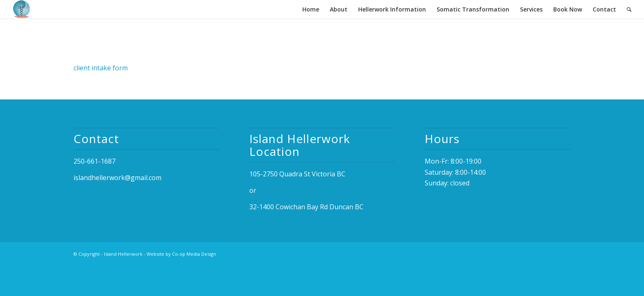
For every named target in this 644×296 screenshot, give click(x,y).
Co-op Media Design (194, 254)
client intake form (101, 68)
